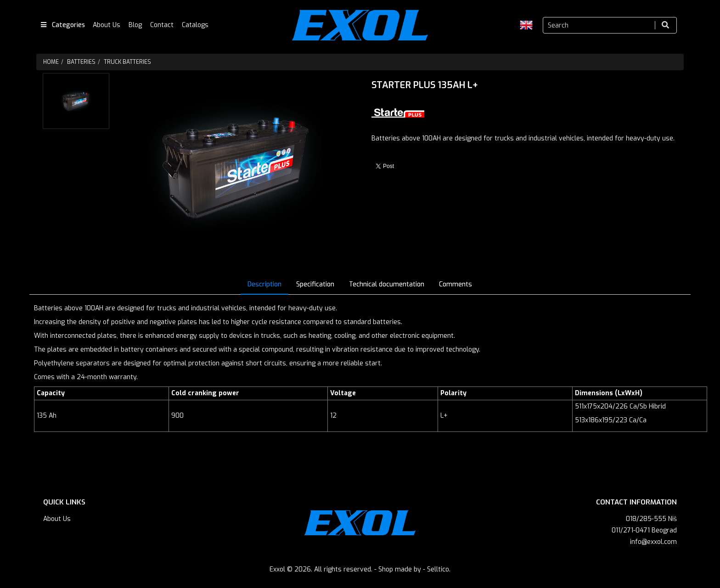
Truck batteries (127, 62)
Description (264, 284)
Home (51, 62)
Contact (162, 25)
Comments (456, 284)
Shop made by (400, 569)
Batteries (81, 62)
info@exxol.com (653, 542)
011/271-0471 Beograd (644, 530)
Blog (135, 25)
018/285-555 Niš (651, 519)
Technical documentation (387, 284)
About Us (107, 25)
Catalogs (195, 25)
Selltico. (439, 569)
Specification (315, 284)
